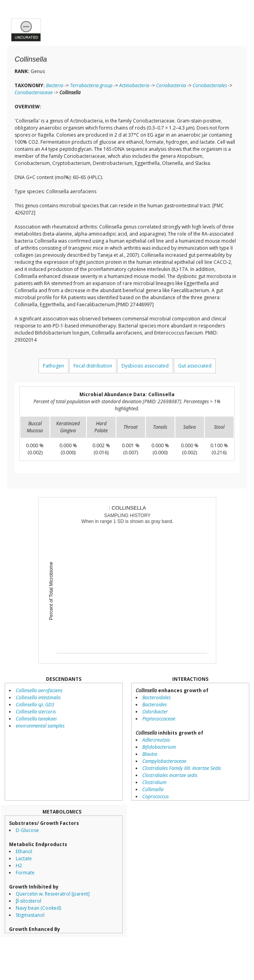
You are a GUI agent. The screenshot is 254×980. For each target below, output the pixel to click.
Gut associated (195, 366)
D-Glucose (27, 830)
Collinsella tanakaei (36, 719)
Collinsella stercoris (36, 712)
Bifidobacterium (159, 747)
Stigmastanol (30, 915)
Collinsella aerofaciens (39, 690)
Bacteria (55, 85)
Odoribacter (155, 712)
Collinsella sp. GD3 (35, 705)
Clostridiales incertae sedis (170, 775)
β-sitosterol (29, 901)
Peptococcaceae (159, 719)
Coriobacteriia (171, 85)
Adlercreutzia (156, 740)
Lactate (24, 858)
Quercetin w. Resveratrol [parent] (53, 894)
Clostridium (154, 782)
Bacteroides (155, 705)
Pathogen (53, 366)
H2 (19, 866)
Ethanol (24, 851)
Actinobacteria (134, 85)
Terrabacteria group (91, 85)
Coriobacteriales (210, 85)
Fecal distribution (93, 366)
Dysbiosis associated (145, 366)
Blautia (150, 754)
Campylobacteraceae (164, 761)
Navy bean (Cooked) (38, 908)
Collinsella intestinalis (38, 698)
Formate (25, 873)
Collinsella (153, 789)
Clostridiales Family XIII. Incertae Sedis (182, 768)
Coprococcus (156, 796)
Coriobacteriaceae (34, 92)
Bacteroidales (156, 698)
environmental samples (40, 726)
